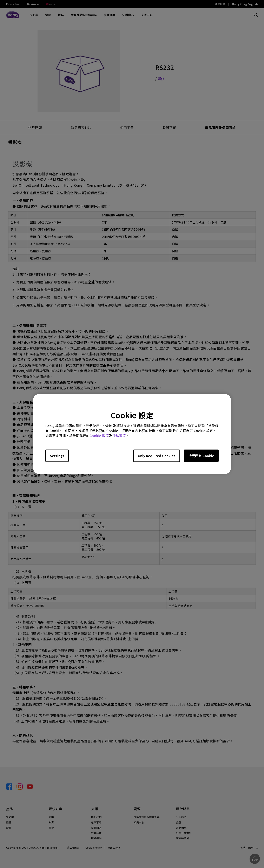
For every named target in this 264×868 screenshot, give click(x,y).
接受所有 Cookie (201, 456)
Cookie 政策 (99, 436)
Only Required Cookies (157, 456)
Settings (57, 456)
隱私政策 (119, 436)
